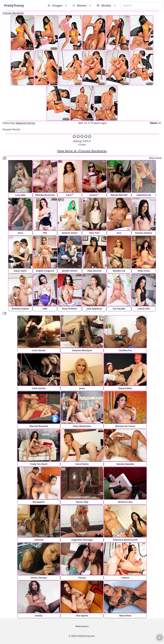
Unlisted (39, 540)
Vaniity (39, 616)
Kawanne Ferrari (25, 123)
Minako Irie (119, 271)
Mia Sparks (82, 616)
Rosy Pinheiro (70, 309)
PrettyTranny (14, 5)
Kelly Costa (144, 271)
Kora (20, 233)
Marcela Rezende (39, 426)
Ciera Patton (82, 464)
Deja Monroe (94, 271)
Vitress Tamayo (39, 578)
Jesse (82, 388)
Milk (45, 309)
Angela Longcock (45, 271)
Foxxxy (82, 578)
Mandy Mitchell (119, 195)
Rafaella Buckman (45, 195)
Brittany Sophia (20, 309)
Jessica (94, 195)
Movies (82, 5)
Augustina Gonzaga (82, 540)
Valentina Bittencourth (125, 540)
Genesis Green (70, 233)
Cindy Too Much (39, 464)
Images (58, 5)
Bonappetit (39, 502)
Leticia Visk (144, 309)
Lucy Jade (20, 195)
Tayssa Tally (82, 502)
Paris (70, 195)
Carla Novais (39, 350)
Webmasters (82, 626)
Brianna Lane (125, 502)
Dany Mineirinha (82, 426)
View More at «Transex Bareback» (82, 151)
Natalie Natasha (125, 464)
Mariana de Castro (125, 426)
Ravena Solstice (144, 233)
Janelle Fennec (70, 271)
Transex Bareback (13, 13)
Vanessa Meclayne (82, 350)
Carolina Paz (125, 350)
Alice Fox (94, 233)
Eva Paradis (119, 309)
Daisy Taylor (20, 271)
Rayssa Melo (125, 388)
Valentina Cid (144, 195)
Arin (119, 233)
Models (107, 5)
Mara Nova (125, 616)
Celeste (125, 578)
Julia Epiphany (94, 309)
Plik (45, 233)
